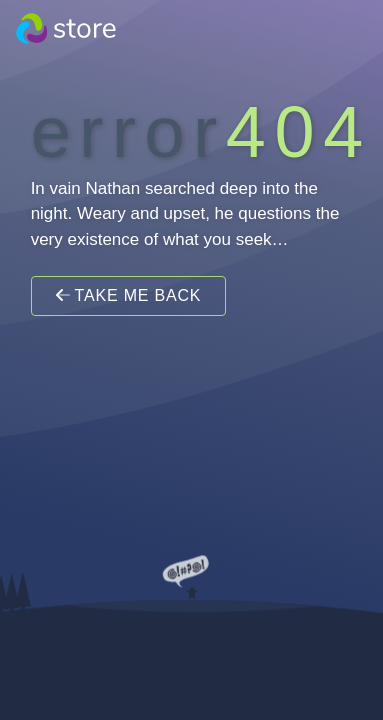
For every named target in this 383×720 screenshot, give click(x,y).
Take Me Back (129, 295)
